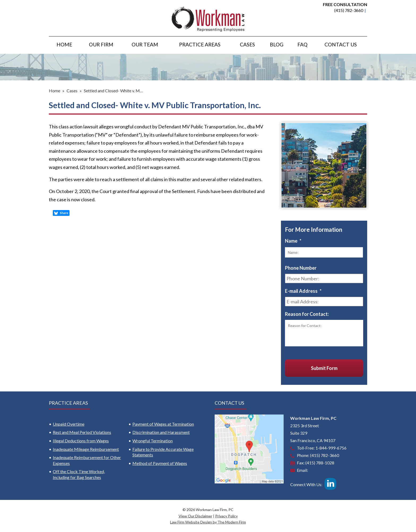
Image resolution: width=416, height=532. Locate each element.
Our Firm (101, 44)
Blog (277, 44)
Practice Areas (200, 44)
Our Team (145, 44)
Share (61, 213)
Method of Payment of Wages (160, 463)
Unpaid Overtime (69, 424)
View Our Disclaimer (195, 516)
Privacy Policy (226, 516)
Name (293, 241)
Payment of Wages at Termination (163, 424)
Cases (247, 44)
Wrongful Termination (153, 441)
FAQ (302, 44)
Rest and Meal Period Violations (82, 432)
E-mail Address (303, 291)
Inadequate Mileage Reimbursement (86, 449)
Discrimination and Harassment (161, 432)
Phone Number (301, 268)
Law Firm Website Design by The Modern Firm (208, 522)
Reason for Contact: (307, 314)
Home (64, 44)
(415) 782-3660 (349, 10)
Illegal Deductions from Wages (81, 441)
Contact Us (341, 44)
